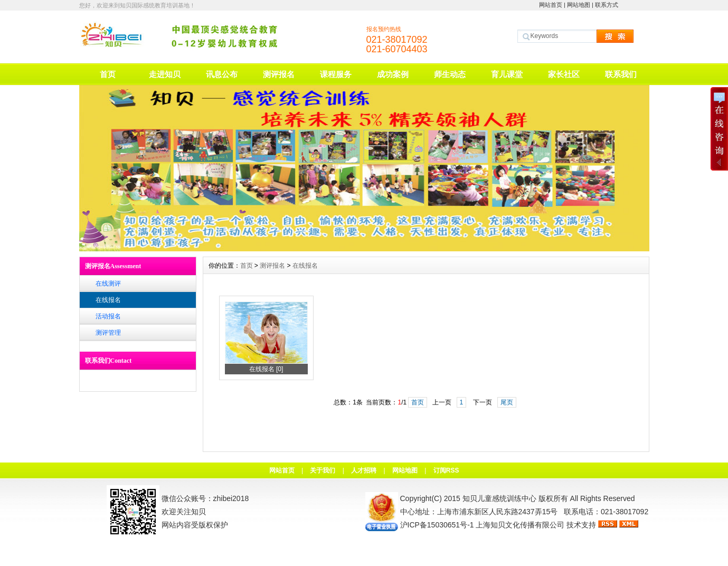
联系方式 (607, 5)
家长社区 (564, 74)
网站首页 (551, 5)
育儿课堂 (507, 74)
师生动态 (450, 74)
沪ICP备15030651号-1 (437, 525)
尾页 (507, 402)
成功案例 (393, 74)
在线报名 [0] (266, 369)
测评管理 (108, 333)
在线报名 (108, 300)
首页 (108, 74)
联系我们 (621, 74)
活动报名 (108, 316)
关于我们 (323, 470)
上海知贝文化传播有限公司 (520, 525)
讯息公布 (222, 74)
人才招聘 (364, 470)
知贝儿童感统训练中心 (499, 498)
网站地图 (579, 5)
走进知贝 (165, 74)
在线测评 (108, 284)
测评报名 (279, 74)
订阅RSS (446, 470)
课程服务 (336, 74)
